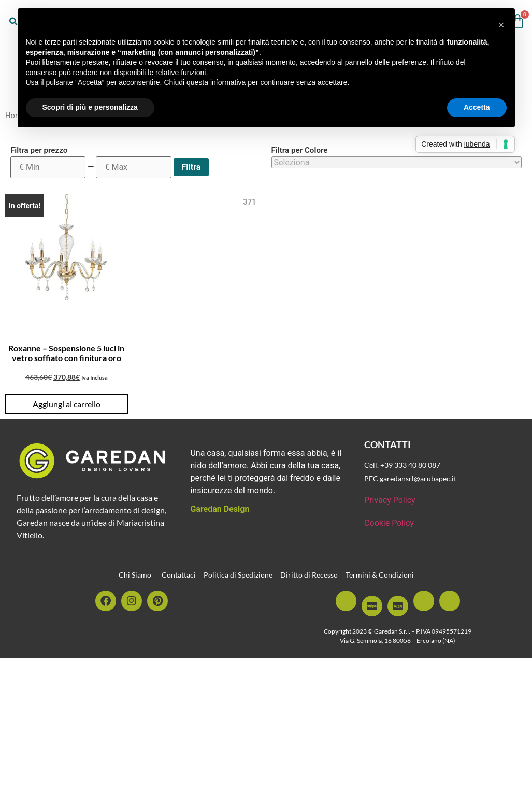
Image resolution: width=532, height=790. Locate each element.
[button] (501, 25)
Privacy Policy (390, 500)
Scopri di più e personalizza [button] (90, 107)
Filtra (191, 167)
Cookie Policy (389, 523)
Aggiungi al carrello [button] (67, 404)
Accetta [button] (477, 107)
